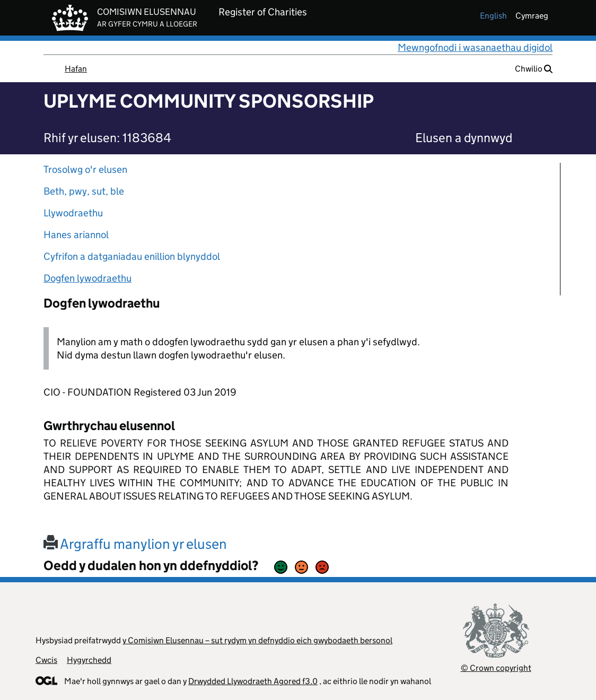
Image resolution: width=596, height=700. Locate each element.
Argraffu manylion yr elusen (135, 544)
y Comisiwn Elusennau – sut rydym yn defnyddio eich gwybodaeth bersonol (257, 640)
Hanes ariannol (76, 235)
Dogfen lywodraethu (87, 278)
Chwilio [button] (534, 69)
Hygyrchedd (89, 660)
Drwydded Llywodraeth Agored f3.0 (253, 681)
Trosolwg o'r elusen (85, 169)
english (493, 16)
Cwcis (46, 660)
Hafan (76, 69)
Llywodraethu (73, 213)
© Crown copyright (496, 668)
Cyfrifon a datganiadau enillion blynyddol (132, 256)
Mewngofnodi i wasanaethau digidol (475, 47)
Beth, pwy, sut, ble (84, 191)
